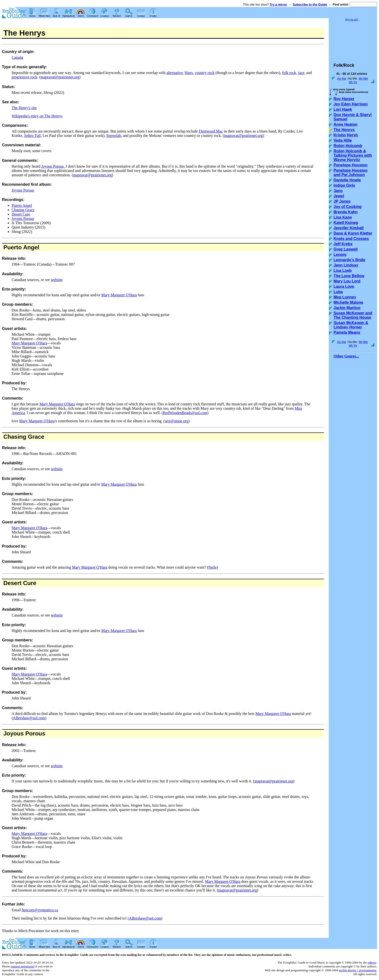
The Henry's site (24, 108)
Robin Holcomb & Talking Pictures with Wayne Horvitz (353, 155)
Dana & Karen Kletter (353, 233)
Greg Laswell (346, 249)
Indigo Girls (344, 185)
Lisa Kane (343, 217)
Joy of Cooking (348, 207)
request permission (22, 966)
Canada (17, 57)
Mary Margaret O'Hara (119, 295)
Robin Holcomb (348, 146)
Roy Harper (344, 99)
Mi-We (363, 78)
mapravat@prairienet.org (60, 77)
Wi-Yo (353, 82)
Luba (338, 292)
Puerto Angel (22, 205)
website (57, 280)
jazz (301, 73)
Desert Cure (21, 214)
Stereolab (114, 136)
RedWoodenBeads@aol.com (185, 413)
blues (189, 73)
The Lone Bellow (349, 276)
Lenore (340, 255)
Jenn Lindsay (346, 265)
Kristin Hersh (346, 135)
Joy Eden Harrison (351, 104)
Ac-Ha (342, 78)
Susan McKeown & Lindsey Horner (351, 325)
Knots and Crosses (351, 239)
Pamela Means (347, 332)
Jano (338, 191)
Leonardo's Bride (349, 260)
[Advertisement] (353, 40)
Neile (213, 567)
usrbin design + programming (357, 970)
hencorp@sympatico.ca (40, 910)
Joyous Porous (53, 166)
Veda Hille (343, 140)
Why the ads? (352, 19)
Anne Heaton (346, 124)
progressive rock (24, 77)
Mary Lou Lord (347, 281)
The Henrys (344, 130)
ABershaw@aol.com (29, 718)
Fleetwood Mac (211, 131)
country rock (205, 73)
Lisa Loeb (343, 271)
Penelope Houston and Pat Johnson (350, 173)
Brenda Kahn (346, 212)
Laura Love (344, 286)
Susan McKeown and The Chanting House (353, 315)
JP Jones (342, 201)
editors (372, 962)
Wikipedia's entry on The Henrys (37, 116)
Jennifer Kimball (349, 228)
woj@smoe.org (177, 421)
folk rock (289, 73)
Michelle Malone (348, 302)
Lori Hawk (343, 109)
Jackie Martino (347, 308)
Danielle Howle (347, 180)
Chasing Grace (23, 210)
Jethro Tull (33, 136)
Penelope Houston (350, 165)
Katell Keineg (346, 223)
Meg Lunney (345, 297)
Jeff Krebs (343, 244)
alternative (175, 73)
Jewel (339, 196)
